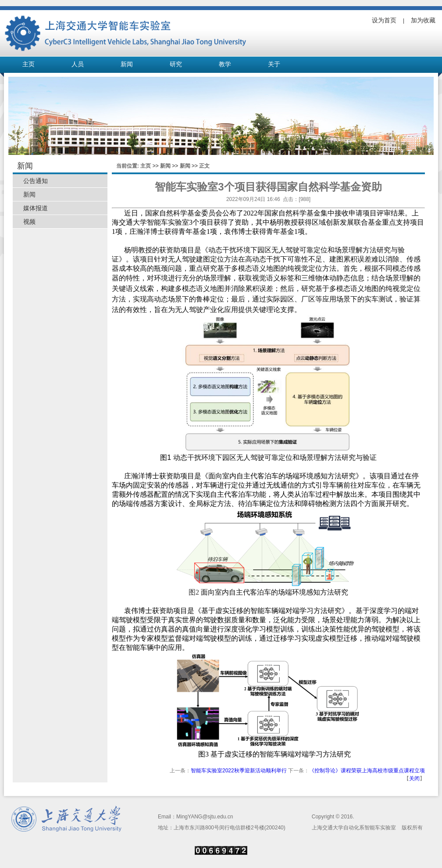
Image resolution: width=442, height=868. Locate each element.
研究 (176, 64)
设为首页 (384, 20)
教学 (225, 64)
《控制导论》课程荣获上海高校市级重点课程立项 (367, 771)
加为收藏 (423, 20)
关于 (274, 64)
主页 (29, 64)
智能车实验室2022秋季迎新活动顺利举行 (239, 771)
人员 (78, 64)
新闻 (127, 64)
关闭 (414, 778)
